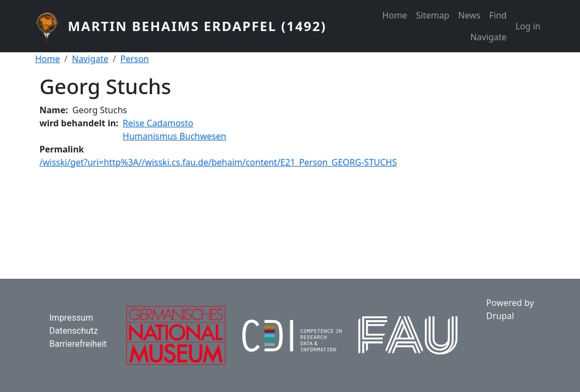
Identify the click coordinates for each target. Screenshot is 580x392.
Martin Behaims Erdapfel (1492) (197, 26)
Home (395, 15)
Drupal (500, 316)
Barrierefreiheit (78, 344)
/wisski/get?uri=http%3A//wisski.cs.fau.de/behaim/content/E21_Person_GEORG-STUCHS (218, 162)
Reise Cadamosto (158, 123)
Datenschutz (74, 331)
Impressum (72, 318)
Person (135, 59)
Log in (528, 26)
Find (498, 15)
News (469, 15)
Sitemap (433, 15)
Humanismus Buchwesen (174, 136)
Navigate (488, 37)
